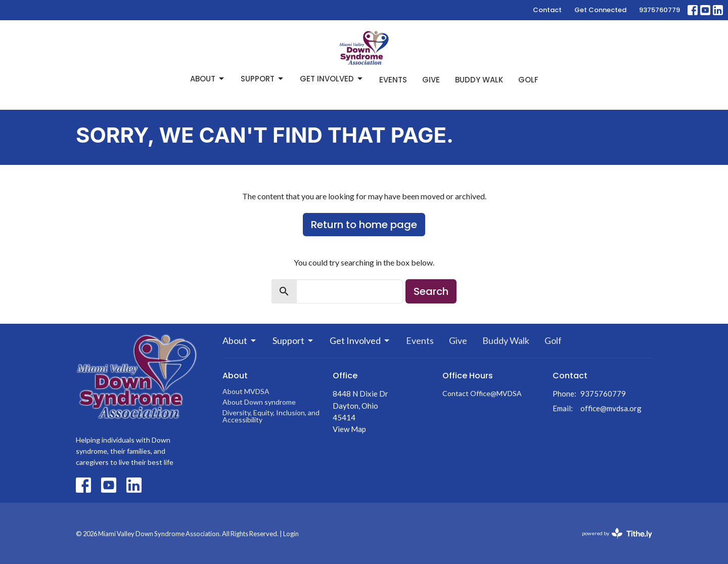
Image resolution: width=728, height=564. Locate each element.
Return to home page (364, 225)
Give (431, 80)
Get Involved (332, 79)
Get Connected (600, 10)
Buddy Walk (479, 80)
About (208, 79)
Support (263, 79)
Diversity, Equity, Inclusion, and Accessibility (271, 416)
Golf (528, 80)
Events (393, 80)
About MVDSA (246, 391)
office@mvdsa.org (611, 408)
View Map (349, 429)
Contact (547, 10)
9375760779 (659, 10)
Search (431, 291)
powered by (617, 533)
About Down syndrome (259, 402)
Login (291, 534)
